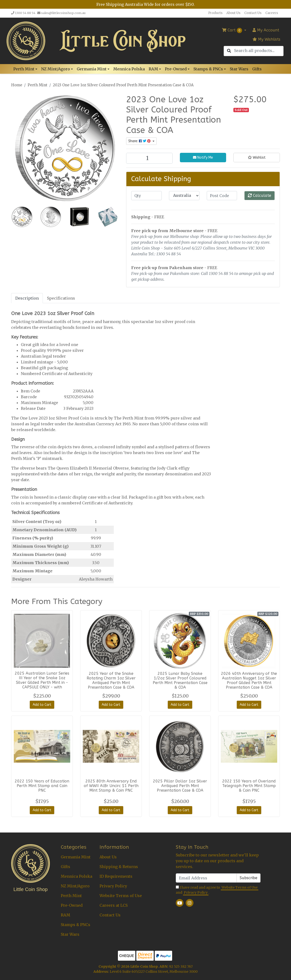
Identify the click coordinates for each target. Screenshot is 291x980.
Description (27, 298)
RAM (65, 915)
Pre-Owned (72, 905)
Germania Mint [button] (92, 69)
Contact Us (253, 13)
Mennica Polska (129, 69)
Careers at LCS (114, 905)
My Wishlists (266, 39)
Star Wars (239, 69)
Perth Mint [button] (24, 69)
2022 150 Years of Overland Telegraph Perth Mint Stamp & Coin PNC (249, 786)
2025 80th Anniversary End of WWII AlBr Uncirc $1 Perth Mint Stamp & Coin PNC (111, 786)
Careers (272, 13)
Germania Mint (76, 857)
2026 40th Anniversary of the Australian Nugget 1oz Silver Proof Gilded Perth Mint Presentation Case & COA (249, 680)
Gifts (257, 69)
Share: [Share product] (140, 141)
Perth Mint (71, 896)
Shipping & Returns (119, 867)
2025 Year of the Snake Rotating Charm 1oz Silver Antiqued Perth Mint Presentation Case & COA (111, 680)
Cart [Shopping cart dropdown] (233, 30)
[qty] (146, 196)
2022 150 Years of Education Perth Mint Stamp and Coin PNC (42, 786)
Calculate (260, 195)
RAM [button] (153, 69)
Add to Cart (42, 705)
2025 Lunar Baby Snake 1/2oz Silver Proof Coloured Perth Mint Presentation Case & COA (180, 680)
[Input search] (259, 51)
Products (215, 13)
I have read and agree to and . (217, 890)
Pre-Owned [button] (176, 69)
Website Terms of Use (121, 896)
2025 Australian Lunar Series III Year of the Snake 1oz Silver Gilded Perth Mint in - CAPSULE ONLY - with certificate (42, 682)
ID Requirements (116, 876)
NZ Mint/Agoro (75, 886)
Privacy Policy (113, 886)
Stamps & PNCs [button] (208, 69)
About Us (233, 13)
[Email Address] (206, 878)
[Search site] (229, 51)
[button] (257, 158)
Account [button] (266, 30)
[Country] (184, 196)
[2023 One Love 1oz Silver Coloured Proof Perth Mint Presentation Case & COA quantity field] (149, 158)
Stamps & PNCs (76, 925)
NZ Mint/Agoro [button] (56, 69)
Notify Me (203, 158)
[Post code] (222, 196)
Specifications (61, 298)
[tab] (27, 298)
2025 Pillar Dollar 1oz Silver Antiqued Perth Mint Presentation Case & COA (180, 786)
